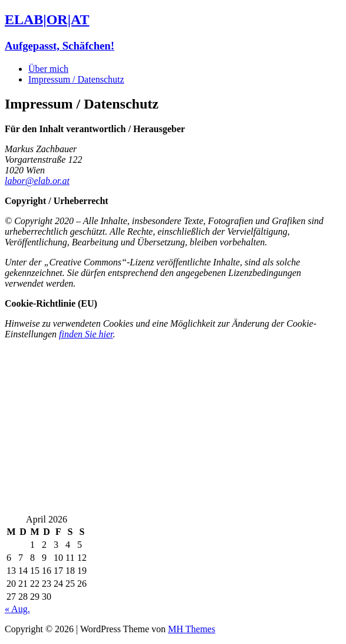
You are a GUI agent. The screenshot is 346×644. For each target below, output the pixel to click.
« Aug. (17, 609)
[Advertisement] (173, 432)
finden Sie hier (86, 334)
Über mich (48, 69)
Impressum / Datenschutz (76, 79)
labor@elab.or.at (37, 181)
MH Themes (192, 629)
